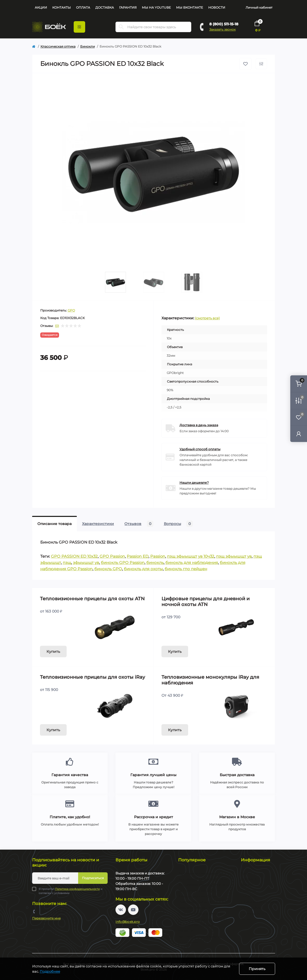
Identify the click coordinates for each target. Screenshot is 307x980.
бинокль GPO (108, 569)
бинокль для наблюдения (192, 563)
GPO (71, 310)
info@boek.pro (128, 922)
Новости (217, 7)
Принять (257, 969)
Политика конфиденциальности (77, 889)
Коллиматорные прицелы (199, 936)
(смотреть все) (207, 318)
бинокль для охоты (143, 569)
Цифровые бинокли (194, 908)
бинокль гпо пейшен (186, 569)
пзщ (67, 563)
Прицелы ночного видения (200, 913)
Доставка (105, 7)
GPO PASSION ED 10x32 (74, 556)
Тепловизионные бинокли (200, 896)
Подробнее (50, 971)
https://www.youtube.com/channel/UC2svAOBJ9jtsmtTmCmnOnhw (133, 910)
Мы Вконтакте (190, 7)
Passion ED (138, 556)
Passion (158, 556)
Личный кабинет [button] (259, 7)
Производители (254, 913)
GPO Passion (112, 556)
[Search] (121, 27)
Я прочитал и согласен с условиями (71, 891)
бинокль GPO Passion (123, 563)
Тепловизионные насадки (199, 890)
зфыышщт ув (86, 563)
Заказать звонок (222, 29)
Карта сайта (251, 908)
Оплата (83, 7)
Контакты (62, 7)
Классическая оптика (58, 46)
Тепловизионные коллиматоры (204, 885)
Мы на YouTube (156, 7)
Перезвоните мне (46, 918)
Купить (53, 652)
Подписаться (93, 878)
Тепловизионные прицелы (200, 873)
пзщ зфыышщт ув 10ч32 (191, 556)
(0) (57, 326)
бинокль (155, 563)
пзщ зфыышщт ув (234, 556)
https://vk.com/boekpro (121, 910)
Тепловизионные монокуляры (203, 879)
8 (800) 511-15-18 (224, 24)
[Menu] (79, 27)
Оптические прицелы (196, 925)
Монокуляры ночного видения (204, 919)
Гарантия (128, 7)
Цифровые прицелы (195, 902)
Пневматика (188, 942)
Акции (41, 7)
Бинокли (88, 46)
